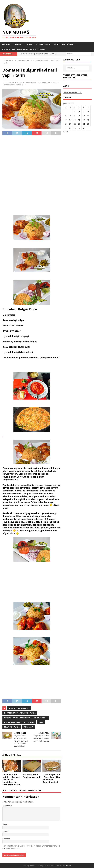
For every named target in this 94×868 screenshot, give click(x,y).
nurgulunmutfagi (12, 722)
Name (5, 824)
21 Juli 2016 (10, 82)
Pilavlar (50, 82)
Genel (39, 82)
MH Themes (67, 866)
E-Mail (5, 831)
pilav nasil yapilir (12, 727)
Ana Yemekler (31, 82)
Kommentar (7, 806)
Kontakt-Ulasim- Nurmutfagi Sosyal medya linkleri (24, 49)
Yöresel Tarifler (15, 85)
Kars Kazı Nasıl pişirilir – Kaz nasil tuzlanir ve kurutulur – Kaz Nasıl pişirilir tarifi (11, 780)
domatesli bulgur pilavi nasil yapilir (20, 713)
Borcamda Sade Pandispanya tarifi (32, 776)
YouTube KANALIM (43, 44)
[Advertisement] (32, 175)
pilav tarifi (29, 727)
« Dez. (66, 132)
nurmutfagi (29, 722)
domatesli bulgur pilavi (19, 708)
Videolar (28, 44)
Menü (44, 82)
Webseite (6, 839)
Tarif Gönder (68, 44)
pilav (41, 722)
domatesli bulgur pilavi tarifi (17, 718)
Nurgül (19, 82)
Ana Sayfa (6, 44)
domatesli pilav (41, 718)
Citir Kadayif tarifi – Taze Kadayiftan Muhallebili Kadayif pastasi (51, 778)
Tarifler (17, 44)
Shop (56, 44)
